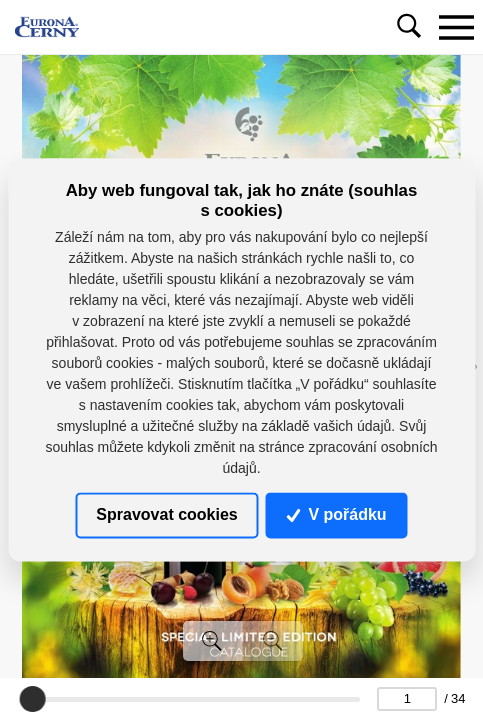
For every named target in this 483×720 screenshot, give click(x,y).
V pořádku (337, 514)
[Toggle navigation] (456, 27)
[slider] (33, 699)
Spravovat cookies (166, 514)
